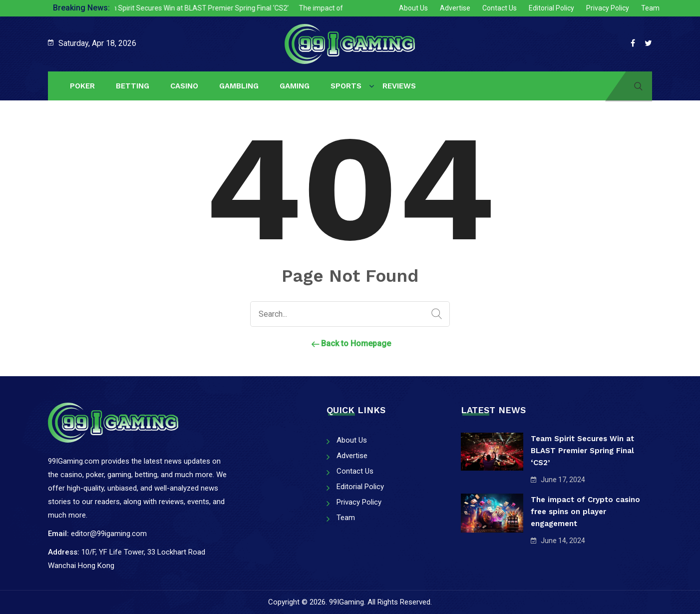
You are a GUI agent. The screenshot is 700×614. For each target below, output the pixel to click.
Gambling (239, 86)
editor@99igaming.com (109, 534)
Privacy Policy (608, 8)
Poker (82, 86)
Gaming (295, 86)
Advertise (455, 8)
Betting (133, 86)
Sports (346, 86)
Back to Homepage (350, 343)
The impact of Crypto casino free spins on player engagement (585, 512)
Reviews (399, 86)
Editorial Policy (551, 8)
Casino (184, 86)
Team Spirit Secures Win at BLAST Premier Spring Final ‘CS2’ (200, 8)
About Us (413, 8)
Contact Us (500, 8)
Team (650, 8)
